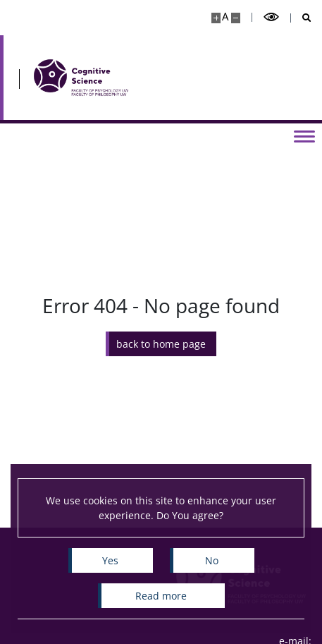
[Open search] (301, 18)
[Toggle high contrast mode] (271, 17)
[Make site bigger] (216, 18)
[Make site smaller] (236, 18)
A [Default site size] (225, 17)
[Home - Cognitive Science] (81, 78)
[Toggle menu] (304, 135)
